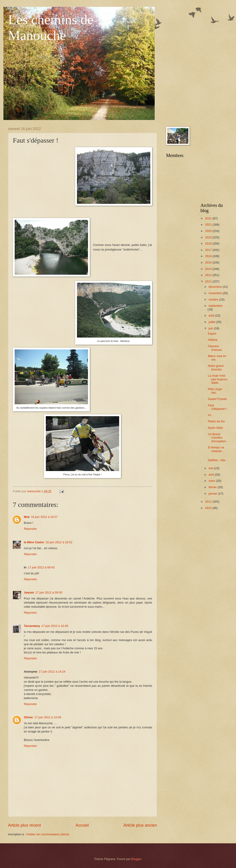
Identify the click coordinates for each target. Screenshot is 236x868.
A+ (210, 415)
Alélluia (213, 340)
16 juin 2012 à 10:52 (59, 542)
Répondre (30, 529)
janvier (213, 494)
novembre (215, 293)
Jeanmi (29, 592)
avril (212, 475)
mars (212, 481)
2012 (209, 281)
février (213, 487)
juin (211, 328)
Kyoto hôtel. (216, 428)
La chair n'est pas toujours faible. (218, 379)
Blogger (136, 859)
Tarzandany (32, 626)
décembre (215, 287)
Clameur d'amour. (215, 348)
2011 (209, 502)
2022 (209, 218)
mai (211, 468)
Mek (27, 517)
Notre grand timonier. (216, 367)
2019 (209, 237)
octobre (214, 300)
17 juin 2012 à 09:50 (49, 592)
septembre (215, 306)
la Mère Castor (34, 542)
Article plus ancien (140, 825)
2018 (209, 244)
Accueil (82, 825)
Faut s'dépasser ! (217, 407)
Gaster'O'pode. (218, 399)
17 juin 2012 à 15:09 (48, 717)
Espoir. (212, 334)
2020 (209, 231)
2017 (209, 250)
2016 (209, 256)
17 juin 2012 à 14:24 (52, 672)
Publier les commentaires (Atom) (48, 834)
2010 (209, 508)
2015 (209, 262)
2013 (209, 275)
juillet (212, 322)
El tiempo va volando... (216, 449)
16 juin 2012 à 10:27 (44, 517)
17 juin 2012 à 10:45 (55, 626)
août (212, 316)
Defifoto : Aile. (217, 460)
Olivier (28, 717)
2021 (209, 225)
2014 (209, 269)
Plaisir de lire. (217, 421)
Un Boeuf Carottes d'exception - (218, 438)
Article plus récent (24, 825)
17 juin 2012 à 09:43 (41, 567)
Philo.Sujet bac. (215, 391)
